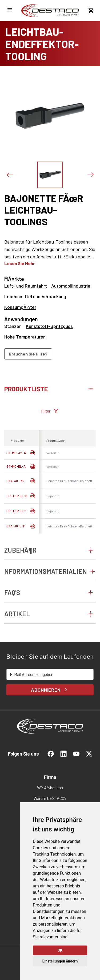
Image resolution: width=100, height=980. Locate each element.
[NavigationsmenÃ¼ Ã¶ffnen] (10, 10)
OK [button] (60, 950)
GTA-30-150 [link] (15, 481)
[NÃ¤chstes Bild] (90, 175)
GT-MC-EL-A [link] (16, 466)
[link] (50, 11)
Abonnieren (50, 690)
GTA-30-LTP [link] (16, 526)
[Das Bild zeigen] (50, 175)
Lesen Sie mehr (19, 263)
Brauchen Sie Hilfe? (28, 354)
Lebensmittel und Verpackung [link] (35, 296)
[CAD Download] (33, 481)
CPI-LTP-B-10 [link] (17, 496)
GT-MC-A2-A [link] (16, 453)
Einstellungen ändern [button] (60, 961)
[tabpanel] (50, 471)
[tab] (50, 388)
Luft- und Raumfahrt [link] (26, 286)
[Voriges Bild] (10, 175)
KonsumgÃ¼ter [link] (20, 307)
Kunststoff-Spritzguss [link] (49, 326)
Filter (50, 411)
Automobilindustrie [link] (71, 286)
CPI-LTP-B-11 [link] (16, 511)
